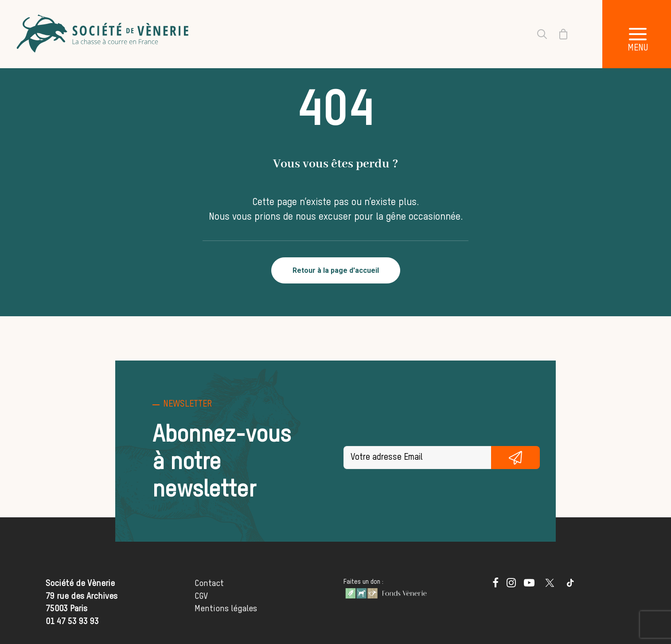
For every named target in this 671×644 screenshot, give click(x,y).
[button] (495, 585)
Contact (209, 584)
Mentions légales (226, 609)
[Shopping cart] (558, 34)
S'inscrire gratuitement (516, 458)
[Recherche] (537, 34)
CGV (201, 596)
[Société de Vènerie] (104, 34)
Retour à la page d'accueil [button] (336, 270)
